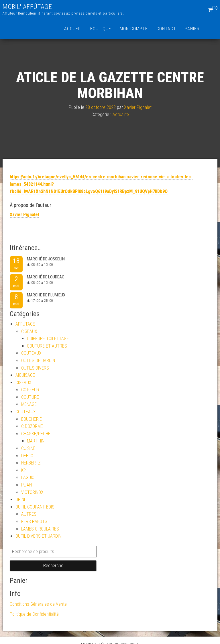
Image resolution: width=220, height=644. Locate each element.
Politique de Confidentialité (34, 614)
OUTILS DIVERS (35, 368)
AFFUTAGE (25, 324)
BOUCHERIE (32, 419)
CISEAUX (29, 331)
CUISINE (28, 448)
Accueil (73, 29)
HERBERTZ (31, 463)
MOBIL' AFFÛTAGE (27, 7)
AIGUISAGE (25, 375)
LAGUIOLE (30, 477)
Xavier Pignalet (138, 107)
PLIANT (28, 485)
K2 (23, 470)
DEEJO (27, 456)
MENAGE (29, 404)
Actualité (121, 114)
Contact (166, 29)
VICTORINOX (32, 492)
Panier (192, 29)
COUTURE (30, 397)
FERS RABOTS (34, 522)
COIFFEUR (30, 390)
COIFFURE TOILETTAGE (48, 339)
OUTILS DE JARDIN (38, 361)
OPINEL (22, 500)
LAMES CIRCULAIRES (40, 529)
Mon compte (134, 29)
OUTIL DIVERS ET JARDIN (38, 536)
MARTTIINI (36, 441)
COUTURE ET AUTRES (47, 346)
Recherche (53, 566)
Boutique (101, 29)
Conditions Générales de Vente (38, 604)
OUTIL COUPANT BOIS (35, 507)
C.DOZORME (32, 426)
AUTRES (29, 514)
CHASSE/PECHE (36, 434)
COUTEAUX (31, 353)
